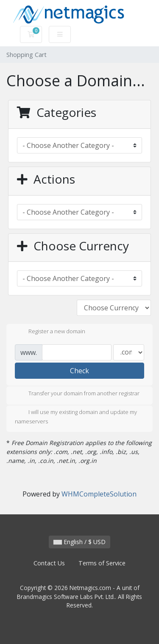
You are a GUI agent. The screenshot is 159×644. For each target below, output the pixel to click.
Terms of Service (102, 563)
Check (79, 371)
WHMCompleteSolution (99, 494)
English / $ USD (79, 542)
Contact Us (49, 563)
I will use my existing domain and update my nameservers (76, 417)
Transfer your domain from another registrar (77, 394)
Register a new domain (50, 332)
